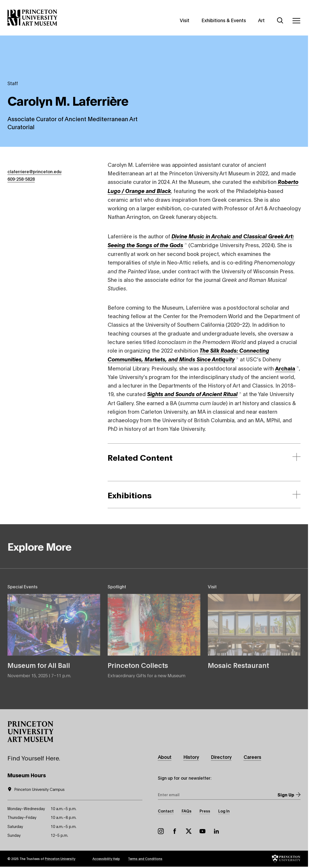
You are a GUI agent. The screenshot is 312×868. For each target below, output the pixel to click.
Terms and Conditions (145, 859)
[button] (30, 732)
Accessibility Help (106, 859)
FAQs (187, 811)
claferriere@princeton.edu (34, 171)
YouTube (202, 831)
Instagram (161, 831)
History (191, 757)
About (165, 757)
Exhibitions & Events (224, 20)
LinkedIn (216, 831)
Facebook (175, 831)
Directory (221, 757)
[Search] (280, 21)
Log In (224, 811)
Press (205, 811)
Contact (166, 811)
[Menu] (296, 21)
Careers (252, 757)
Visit (185, 20)
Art (261, 20)
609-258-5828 (21, 179)
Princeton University (60, 859)
